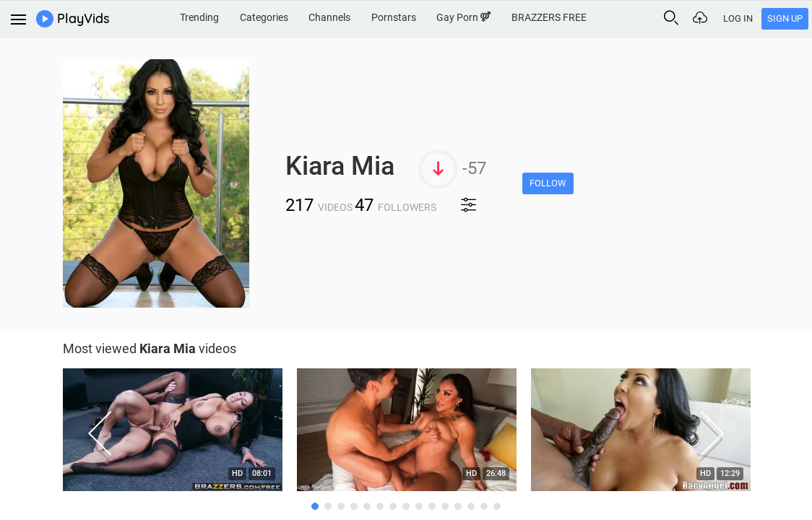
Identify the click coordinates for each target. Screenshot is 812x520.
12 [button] (458, 506)
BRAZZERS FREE (549, 17)
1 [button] (315, 506)
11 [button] (445, 506)
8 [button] (406, 506)
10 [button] (432, 506)
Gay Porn (463, 17)
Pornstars (394, 17)
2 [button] (328, 506)
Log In (738, 18)
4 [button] (354, 506)
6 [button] (380, 506)
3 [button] (341, 506)
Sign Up (785, 18)
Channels (329, 17)
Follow (548, 183)
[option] (173, 433)
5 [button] (367, 506)
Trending (199, 17)
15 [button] (497, 506)
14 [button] (484, 506)
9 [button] (419, 506)
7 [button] (393, 506)
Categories (264, 17)
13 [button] (471, 506)
